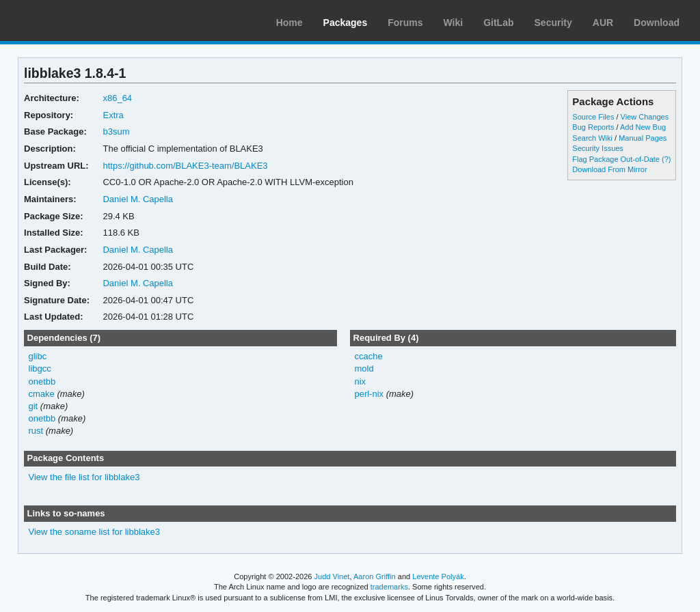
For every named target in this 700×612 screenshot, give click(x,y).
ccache (368, 356)
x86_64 (117, 98)
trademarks (389, 587)
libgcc (40, 368)
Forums (405, 23)
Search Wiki (592, 138)
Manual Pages (643, 138)
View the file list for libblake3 (84, 477)
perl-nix (369, 394)
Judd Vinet (332, 576)
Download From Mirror (609, 169)
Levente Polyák (438, 576)
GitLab (498, 23)
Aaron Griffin (375, 576)
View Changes (645, 117)
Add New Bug (643, 127)
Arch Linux (75, 20)
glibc (38, 356)
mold (364, 368)
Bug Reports (593, 127)
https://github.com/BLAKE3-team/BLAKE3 (185, 166)
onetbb (42, 381)
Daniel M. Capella (137, 199)
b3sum (116, 131)
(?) (666, 159)
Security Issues (597, 148)
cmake (42, 394)
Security (553, 23)
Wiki (454, 23)
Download (657, 23)
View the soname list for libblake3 (94, 532)
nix (360, 381)
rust (36, 431)
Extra (113, 115)
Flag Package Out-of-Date (616, 159)
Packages (346, 23)
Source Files (593, 117)
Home (290, 23)
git (33, 406)
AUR (603, 23)
